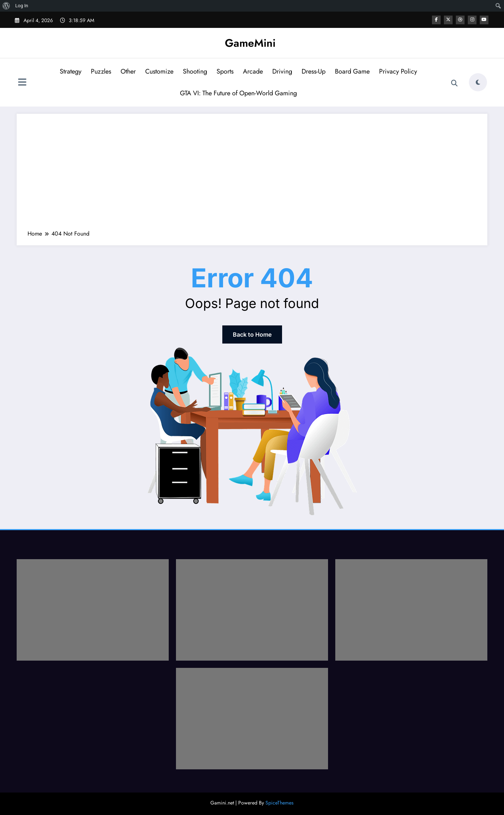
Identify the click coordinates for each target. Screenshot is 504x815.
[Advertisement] (252, 175)
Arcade (253, 71)
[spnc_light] (478, 82)
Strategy (71, 71)
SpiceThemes (280, 803)
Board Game (352, 71)
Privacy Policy (398, 71)
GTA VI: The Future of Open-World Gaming (238, 93)
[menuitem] (6, 6)
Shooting (195, 71)
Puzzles (101, 71)
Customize (159, 71)
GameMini (250, 43)
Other (128, 71)
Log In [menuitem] (22, 6)
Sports (225, 71)
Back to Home (252, 334)
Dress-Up (314, 71)
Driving (282, 71)
